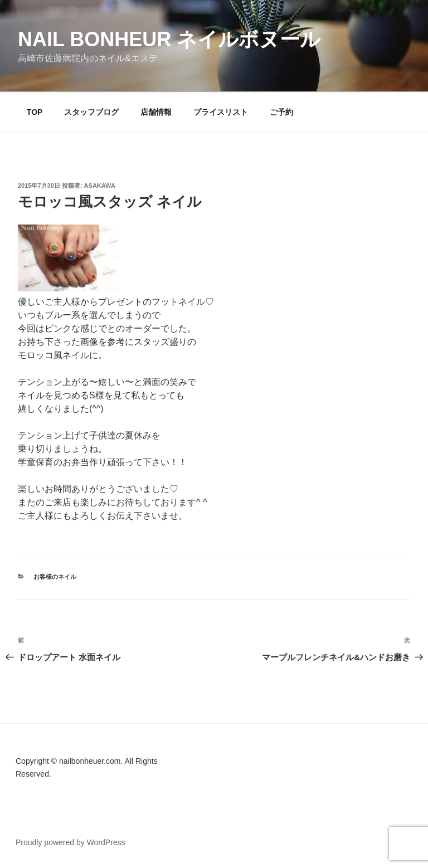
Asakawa (100, 186)
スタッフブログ (91, 112)
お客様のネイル (55, 577)
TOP (35, 112)
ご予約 (281, 112)
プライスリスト (221, 112)
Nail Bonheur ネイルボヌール (169, 39)
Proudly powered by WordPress (70, 842)
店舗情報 (156, 112)
